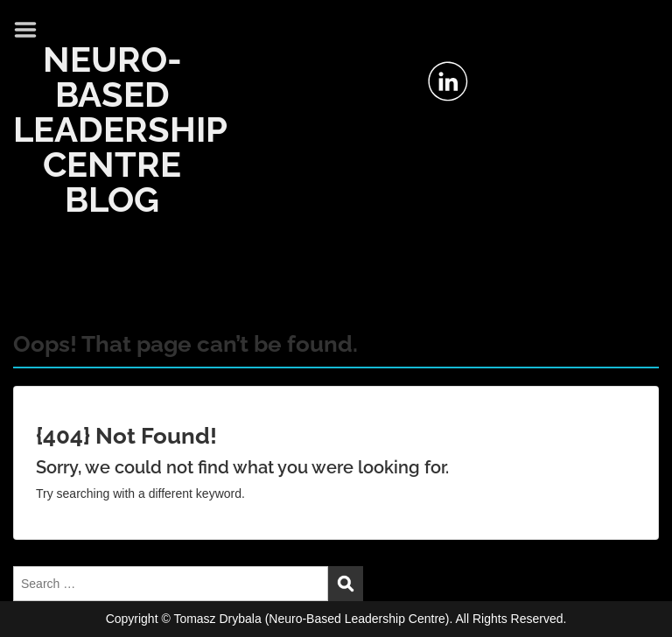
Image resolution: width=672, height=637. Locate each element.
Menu (31, 30)
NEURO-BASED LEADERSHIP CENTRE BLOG (120, 129)
